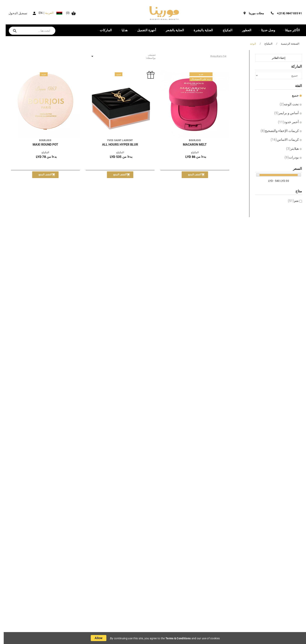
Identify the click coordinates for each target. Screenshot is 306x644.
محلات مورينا (253, 13)
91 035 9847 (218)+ (286, 13)
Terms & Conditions (174, 638)
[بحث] (32, 31)
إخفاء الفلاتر (275, 58)
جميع (292, 95)
